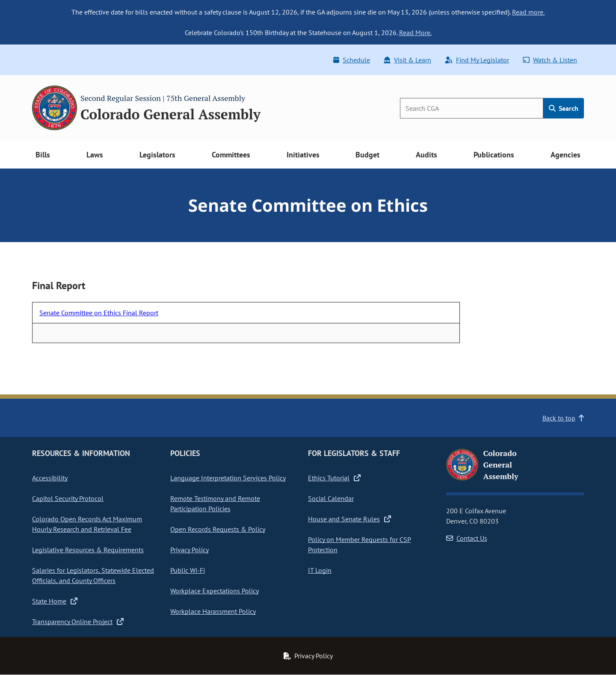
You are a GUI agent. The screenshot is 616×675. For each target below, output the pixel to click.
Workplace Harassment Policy (213, 611)
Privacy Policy (190, 550)
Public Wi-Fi (188, 570)
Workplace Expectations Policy (215, 591)
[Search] (472, 108)
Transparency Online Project (78, 622)
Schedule (352, 60)
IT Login (320, 570)
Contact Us (467, 538)
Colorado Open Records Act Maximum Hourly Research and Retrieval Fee (87, 524)
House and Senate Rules (349, 519)
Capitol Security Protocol (68, 498)
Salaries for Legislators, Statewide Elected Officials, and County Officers (93, 575)
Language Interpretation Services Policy (228, 478)
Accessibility (50, 478)
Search (564, 108)
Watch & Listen (550, 60)
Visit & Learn (407, 60)
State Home (55, 601)
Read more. (528, 12)
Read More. (415, 33)
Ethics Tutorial (334, 478)
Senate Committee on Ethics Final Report (99, 313)
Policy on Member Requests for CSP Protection (360, 545)
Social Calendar (331, 498)
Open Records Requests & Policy (218, 529)
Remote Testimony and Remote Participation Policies (215, 503)
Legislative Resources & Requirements (88, 550)
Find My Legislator (477, 60)
